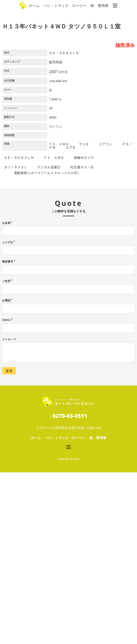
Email (7, 492)
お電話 (6, 472)
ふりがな (8, 414)
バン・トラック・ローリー (65, 6)
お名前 (6, 395)
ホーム (34, 6)
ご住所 (6, 453)
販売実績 (56, 234)
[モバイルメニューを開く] (115, 6)
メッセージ (9, 511)
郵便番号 (8, 433)
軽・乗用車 (100, 6)
